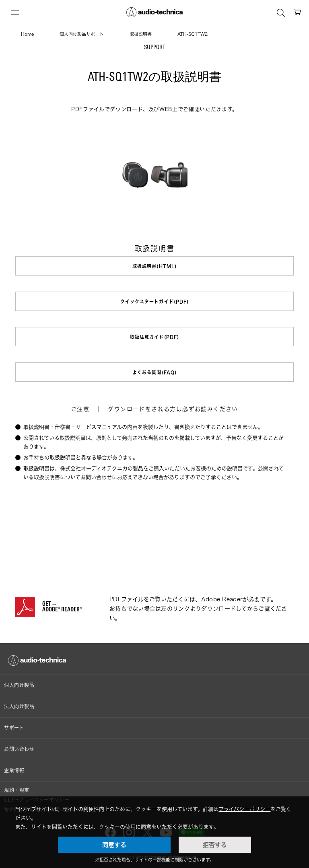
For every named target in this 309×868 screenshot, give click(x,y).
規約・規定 (17, 790)
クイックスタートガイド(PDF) (155, 301)
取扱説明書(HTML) (154, 266)
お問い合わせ (19, 749)
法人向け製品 (19, 707)
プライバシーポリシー (244, 809)
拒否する (215, 845)
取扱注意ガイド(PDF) (154, 337)
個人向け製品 (19, 685)
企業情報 (14, 770)
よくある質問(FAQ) (154, 372)
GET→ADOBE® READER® (62, 607)
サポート (14, 728)
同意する (114, 845)
